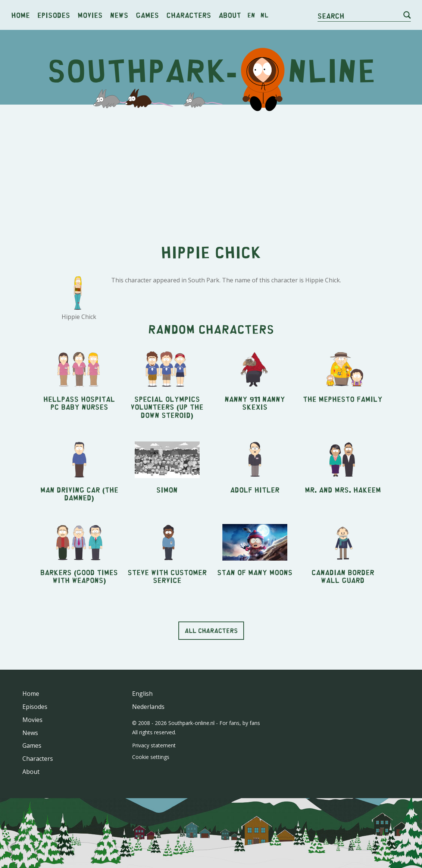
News (119, 15)
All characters (211, 630)
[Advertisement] (211, 168)
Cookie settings (151, 757)
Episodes (54, 15)
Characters (189, 15)
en (251, 15)
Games (147, 15)
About (230, 15)
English (142, 694)
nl (264, 15)
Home (21, 15)
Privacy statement (154, 745)
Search (331, 15)
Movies (90, 15)
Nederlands (148, 707)
